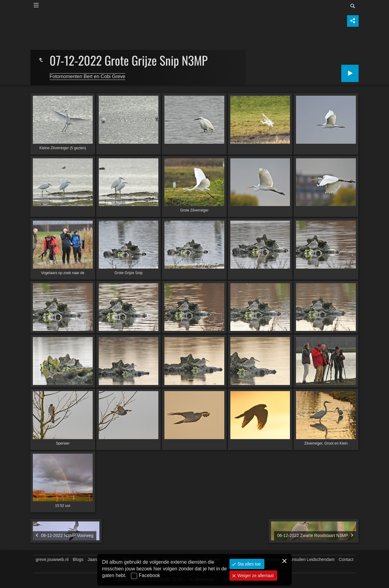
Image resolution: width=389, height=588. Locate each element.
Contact (346, 559)
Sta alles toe (248, 564)
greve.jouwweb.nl (52, 559)
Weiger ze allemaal (255, 576)
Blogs (78, 559)
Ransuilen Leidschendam (310, 559)
